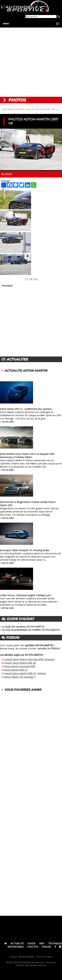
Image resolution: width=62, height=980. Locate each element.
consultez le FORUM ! (49, 648)
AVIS (42, 943)
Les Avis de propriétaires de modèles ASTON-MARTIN (31, 630)
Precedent (7, 286)
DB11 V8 (55, 109)
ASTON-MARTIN (43, 109)
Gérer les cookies (44, 957)
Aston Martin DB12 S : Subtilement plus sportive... (26, 409)
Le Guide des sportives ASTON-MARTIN (23, 627)
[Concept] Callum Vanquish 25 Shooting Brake (25, 550)
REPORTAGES (16, 947)
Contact (13, 957)
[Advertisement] (31, 62)
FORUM (46, 947)
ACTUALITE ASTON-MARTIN (26, 371)
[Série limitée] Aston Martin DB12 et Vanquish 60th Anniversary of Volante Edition (27, 456)
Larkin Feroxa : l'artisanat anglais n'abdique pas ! (26, 595)
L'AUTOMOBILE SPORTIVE (13, 109)
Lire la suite (8, 422)
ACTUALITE (17, 943)
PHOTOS (30, 109)
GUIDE (31, 943)
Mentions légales (27, 957)
